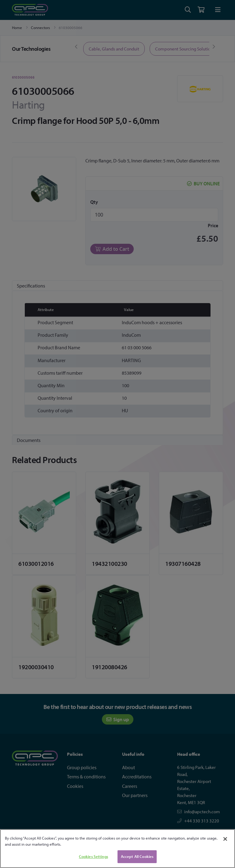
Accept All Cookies (137, 856)
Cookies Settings (93, 856)
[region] (117, 849)
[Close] (225, 839)
